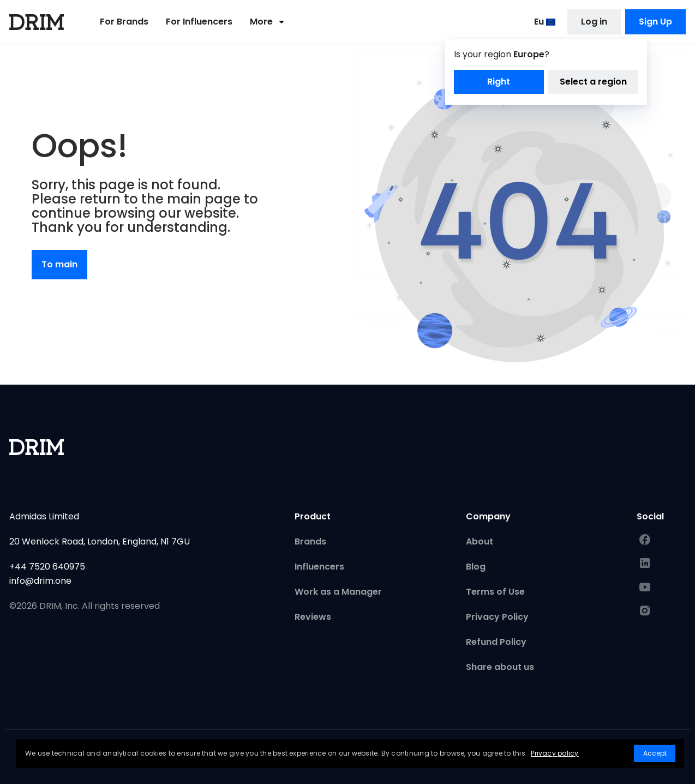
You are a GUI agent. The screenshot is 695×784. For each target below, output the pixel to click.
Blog (476, 567)
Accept (655, 753)
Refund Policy (496, 642)
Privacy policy (555, 753)
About (480, 541)
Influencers (319, 567)
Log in (594, 23)
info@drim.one (40, 581)
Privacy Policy (497, 617)
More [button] (269, 23)
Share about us (500, 667)
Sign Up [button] (655, 23)
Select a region (593, 83)
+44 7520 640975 (47, 567)
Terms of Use (495, 592)
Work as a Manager (338, 592)
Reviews (313, 617)
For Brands (124, 23)
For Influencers (199, 23)
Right (499, 83)
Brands (310, 541)
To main (59, 264)
